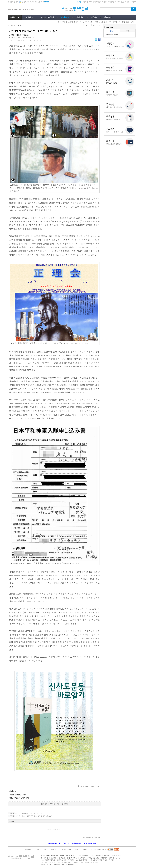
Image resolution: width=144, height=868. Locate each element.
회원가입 (85, 2)
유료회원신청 (120, 2)
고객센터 (99, 2)
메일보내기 (54, 804)
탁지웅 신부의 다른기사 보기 (90, 786)
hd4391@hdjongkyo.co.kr (89, 862)
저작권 (77, 849)
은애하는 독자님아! (112, 35)
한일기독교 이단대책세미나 (20, 798)
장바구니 (128, 2)
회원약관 (53, 849)
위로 (98, 837)
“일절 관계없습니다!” (18, 795)
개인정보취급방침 (40, 849)
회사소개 (28, 849)
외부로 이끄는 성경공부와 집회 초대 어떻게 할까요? (34, 816)
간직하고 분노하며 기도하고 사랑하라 (28, 813)
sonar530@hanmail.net (26, 37)
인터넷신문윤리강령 (100, 849)
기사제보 (105, 2)
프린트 (44, 804)
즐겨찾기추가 (15, 2)
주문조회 (134, 2)
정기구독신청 (112, 2)
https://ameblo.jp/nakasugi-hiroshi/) (71, 343)
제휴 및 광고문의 (65, 849)
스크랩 (65, 804)
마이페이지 (92, 2)
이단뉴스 (13, 25)
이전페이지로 (88, 837)
